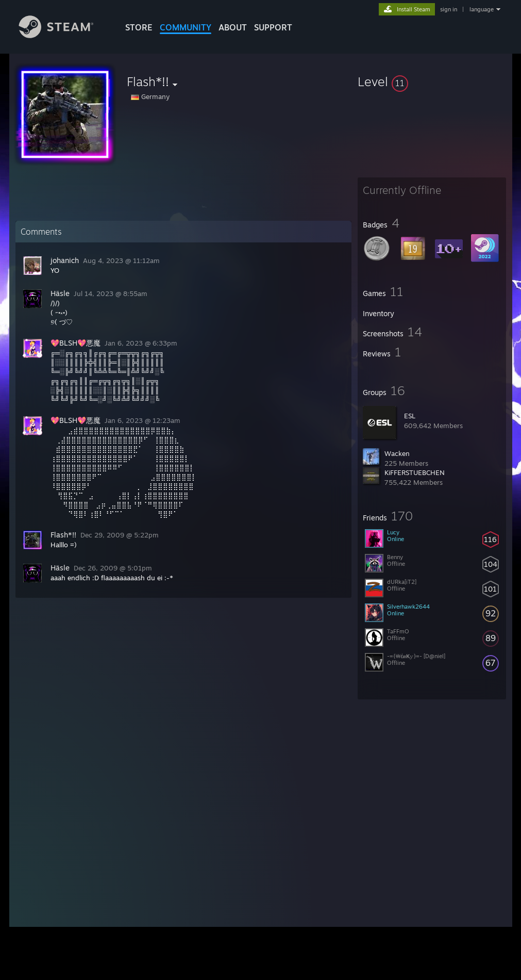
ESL (410, 416)
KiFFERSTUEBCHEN (415, 472)
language (482, 9)
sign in (449, 9)
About (233, 27)
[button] (432, 81)
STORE (139, 27)
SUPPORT (273, 27)
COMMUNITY (186, 27)
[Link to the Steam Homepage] (64, 35)
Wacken (397, 453)
